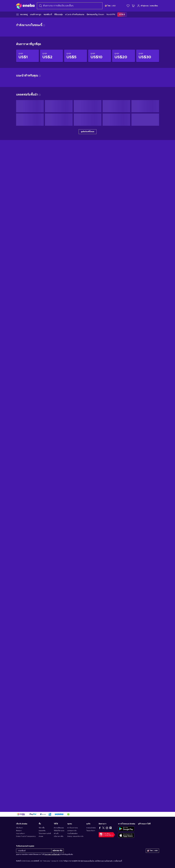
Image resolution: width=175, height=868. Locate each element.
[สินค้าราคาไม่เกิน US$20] (124, 405)
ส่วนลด (41, 836)
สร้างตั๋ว (56, 834)
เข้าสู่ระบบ (143, 6)
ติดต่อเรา (19, 831)
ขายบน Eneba (91, 828)
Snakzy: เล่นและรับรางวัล (75, 836)
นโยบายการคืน (59, 836)
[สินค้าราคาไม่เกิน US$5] (76, 405)
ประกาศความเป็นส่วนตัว (52, 854)
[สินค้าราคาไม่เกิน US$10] (100, 405)
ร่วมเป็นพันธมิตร (72, 834)
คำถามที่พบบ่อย (59, 828)
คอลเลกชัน (42, 831)
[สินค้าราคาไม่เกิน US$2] (51, 405)
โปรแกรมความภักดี (45, 834)
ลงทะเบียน (154, 6)
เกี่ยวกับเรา (19, 828)
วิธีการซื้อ (42, 828)
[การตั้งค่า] (110, 6)
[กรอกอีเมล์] (34, 851)
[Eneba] (25, 6)
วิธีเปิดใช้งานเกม (59, 831)
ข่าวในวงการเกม (73, 828)
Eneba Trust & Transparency (26, 836)
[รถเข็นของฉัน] (133, 6)
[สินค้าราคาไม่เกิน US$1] (28, 405)
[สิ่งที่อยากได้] (128, 6)
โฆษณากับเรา (91, 831)
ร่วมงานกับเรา (20, 834)
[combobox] (70, 6)
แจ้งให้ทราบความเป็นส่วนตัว (104, 861)
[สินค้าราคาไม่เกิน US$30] (148, 405)
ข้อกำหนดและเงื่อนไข (87, 861)
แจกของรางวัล (72, 831)
